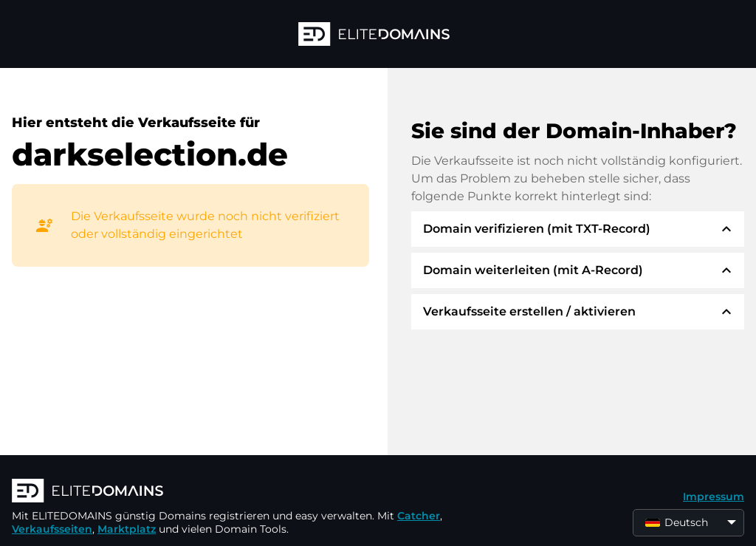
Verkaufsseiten (52, 529)
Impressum (714, 496)
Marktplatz (127, 529)
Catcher (419, 516)
